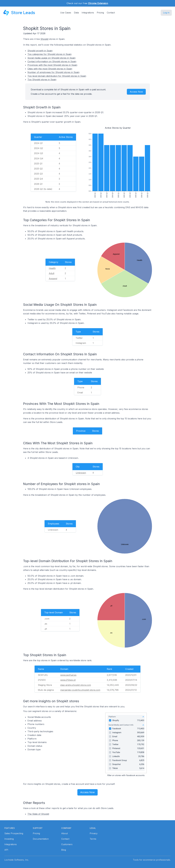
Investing (9, 839)
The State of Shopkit (38, 814)
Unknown (81, 473)
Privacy (94, 833)
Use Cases (66, 13)
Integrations (88, 13)
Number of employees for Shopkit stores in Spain (53, 72)
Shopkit (44, 39)
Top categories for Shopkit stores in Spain (49, 54)
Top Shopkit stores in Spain (42, 80)
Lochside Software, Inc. (17, 860)
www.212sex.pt (68, 680)
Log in (166, 13)
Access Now (136, 92)
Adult (52, 273)
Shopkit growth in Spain (40, 51)
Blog (64, 850)
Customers (67, 844)
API (6, 850)
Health (52, 268)
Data (76, 13)
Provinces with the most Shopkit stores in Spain (52, 65)
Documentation (41, 839)
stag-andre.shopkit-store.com (76, 685)
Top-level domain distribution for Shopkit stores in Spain (57, 76)
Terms (93, 839)
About (64, 833)
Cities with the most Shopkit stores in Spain (50, 69)
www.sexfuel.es (68, 675)
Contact (111, 13)
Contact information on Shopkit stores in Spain (52, 61)
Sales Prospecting (14, 833)
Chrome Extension (98, 3)
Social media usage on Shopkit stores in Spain (51, 58)
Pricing (100, 13)
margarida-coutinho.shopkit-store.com (80, 690)
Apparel (53, 279)
